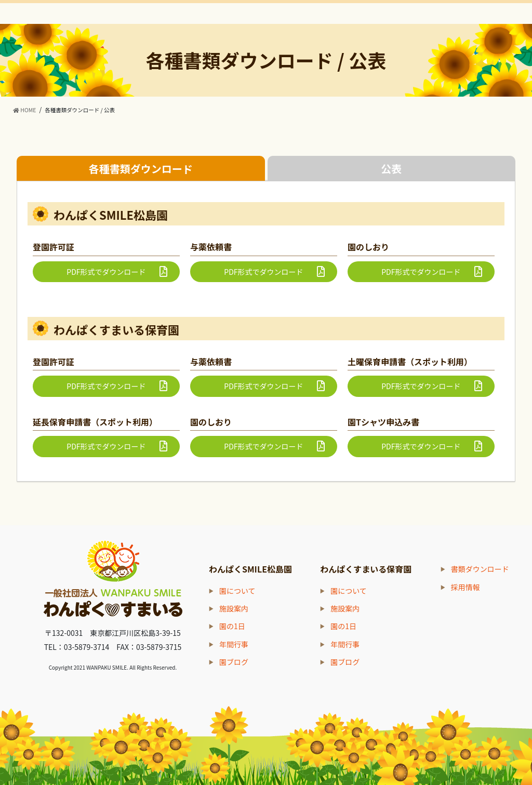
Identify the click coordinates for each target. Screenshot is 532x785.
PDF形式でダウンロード (106, 272)
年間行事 (234, 644)
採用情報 (465, 587)
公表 (391, 169)
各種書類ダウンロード (141, 169)
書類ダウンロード (480, 569)
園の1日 (232, 626)
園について (237, 591)
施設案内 (234, 608)
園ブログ (234, 662)
